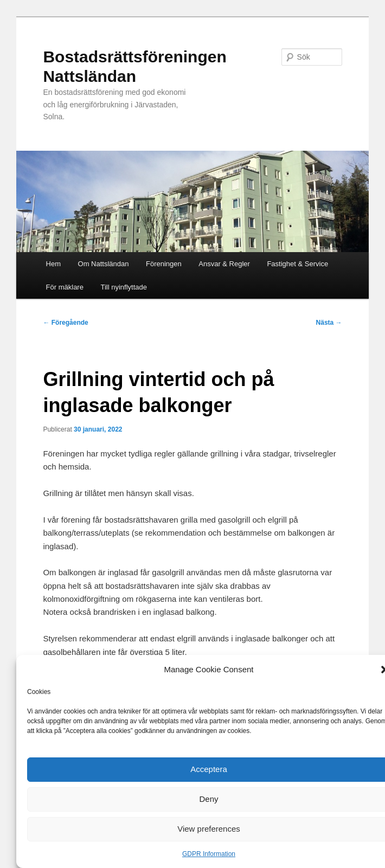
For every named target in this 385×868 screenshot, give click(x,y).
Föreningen (164, 264)
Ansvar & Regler (224, 264)
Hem (53, 264)
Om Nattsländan (104, 264)
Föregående (65, 323)
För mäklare (65, 287)
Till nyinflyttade (124, 287)
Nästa (329, 323)
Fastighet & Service (297, 264)
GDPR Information (209, 854)
